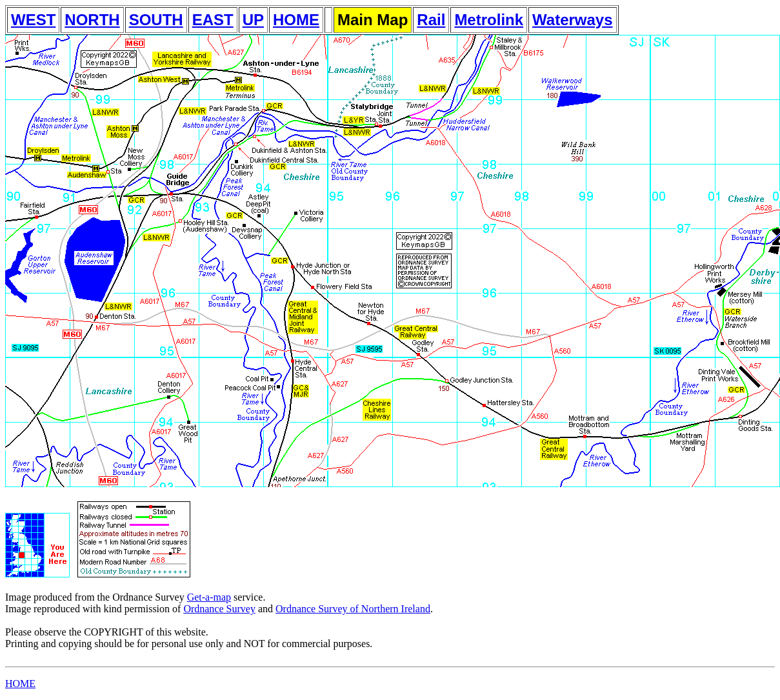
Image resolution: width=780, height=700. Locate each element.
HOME (296, 20)
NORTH (92, 20)
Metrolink (489, 20)
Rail (431, 20)
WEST (33, 20)
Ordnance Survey (219, 609)
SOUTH (156, 20)
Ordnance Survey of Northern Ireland (353, 609)
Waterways (573, 20)
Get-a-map (209, 597)
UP (253, 20)
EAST (213, 20)
